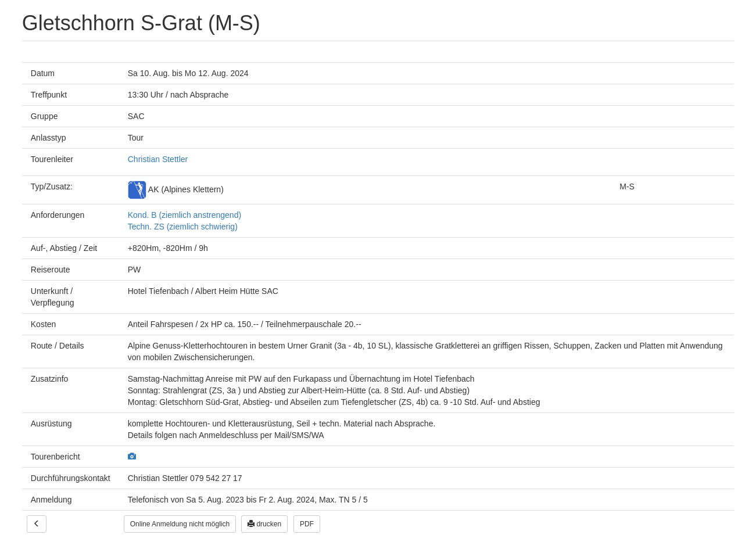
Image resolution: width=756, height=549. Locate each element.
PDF (307, 524)
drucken (264, 524)
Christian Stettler (158, 159)
